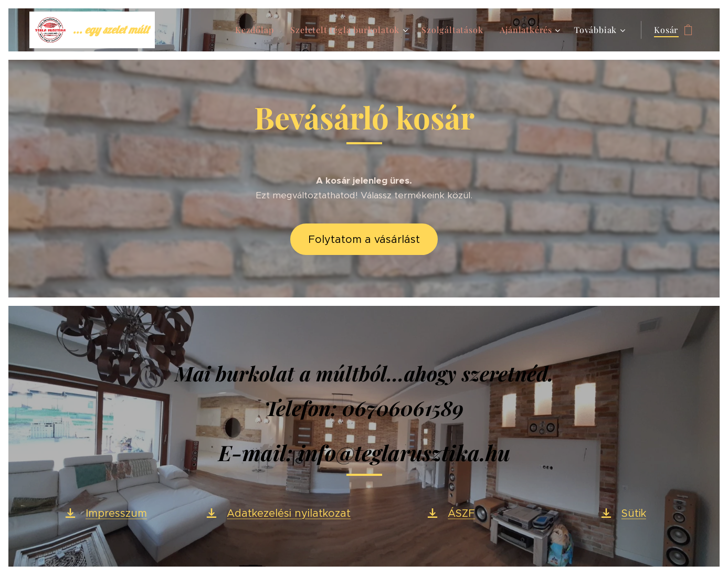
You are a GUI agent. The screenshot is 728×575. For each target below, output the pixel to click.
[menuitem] (257, 30)
